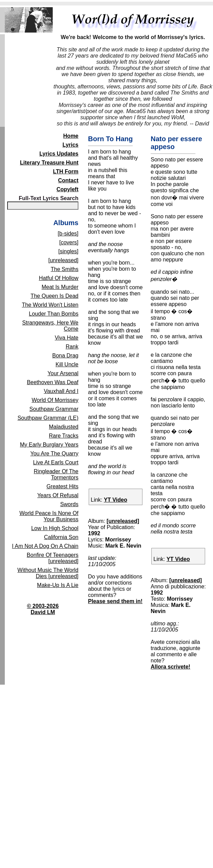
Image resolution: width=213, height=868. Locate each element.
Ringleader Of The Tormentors (56, 474)
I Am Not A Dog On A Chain (45, 546)
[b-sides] (68, 234)
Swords (69, 504)
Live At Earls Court (56, 462)
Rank (72, 347)
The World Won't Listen (50, 305)
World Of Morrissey (55, 400)
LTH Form (66, 172)
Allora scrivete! (171, 667)
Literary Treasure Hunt (49, 163)
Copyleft (67, 189)
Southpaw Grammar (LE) (48, 418)
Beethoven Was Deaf (53, 382)
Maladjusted (64, 427)
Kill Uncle (67, 364)
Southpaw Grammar (54, 409)
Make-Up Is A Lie (58, 585)
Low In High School (55, 528)
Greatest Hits (62, 486)
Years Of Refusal (58, 495)
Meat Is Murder (60, 287)
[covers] (69, 242)
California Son (61, 537)
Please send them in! (115, 601)
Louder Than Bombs (54, 314)
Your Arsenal (63, 373)
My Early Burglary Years (49, 445)
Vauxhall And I (61, 391)
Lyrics (70, 145)
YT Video (115, 500)
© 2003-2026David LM (43, 609)
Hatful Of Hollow (59, 278)
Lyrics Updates (59, 154)
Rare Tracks (64, 436)
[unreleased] (63, 260)
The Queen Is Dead (54, 296)
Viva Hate (67, 338)
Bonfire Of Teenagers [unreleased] (53, 558)
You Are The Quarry (54, 454)
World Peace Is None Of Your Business (49, 516)
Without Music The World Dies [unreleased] (48, 573)
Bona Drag (66, 356)
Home (71, 136)
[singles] (68, 251)
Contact (68, 180)
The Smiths (65, 269)
